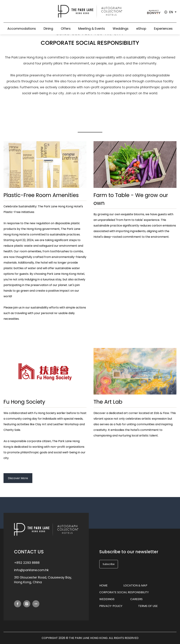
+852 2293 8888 (27, 563)
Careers (136, 599)
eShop (141, 29)
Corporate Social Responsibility (124, 592)
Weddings (121, 29)
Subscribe (109, 564)
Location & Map (135, 585)
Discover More (18, 478)
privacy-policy (111, 606)
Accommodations (22, 29)
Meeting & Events (92, 29)
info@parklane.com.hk (31, 570)
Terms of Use (148, 606)
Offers (66, 29)
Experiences (163, 29)
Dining (48, 29)
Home (103, 585)
